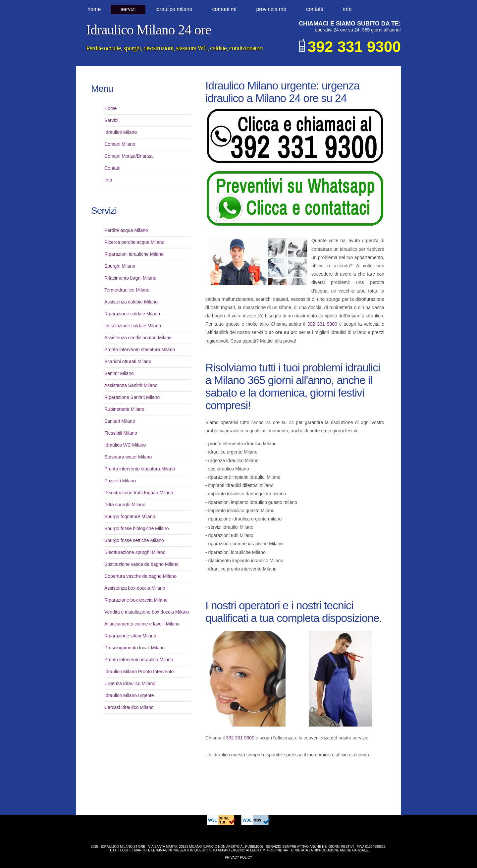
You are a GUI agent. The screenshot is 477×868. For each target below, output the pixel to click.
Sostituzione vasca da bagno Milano (141, 564)
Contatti (315, 9)
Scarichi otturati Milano (128, 361)
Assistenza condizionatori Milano (138, 338)
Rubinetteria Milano (124, 409)
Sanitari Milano (120, 421)
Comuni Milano (120, 144)
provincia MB (271, 9)
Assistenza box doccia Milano (135, 588)
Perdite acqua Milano (126, 230)
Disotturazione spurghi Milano (135, 552)
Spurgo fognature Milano (130, 516)
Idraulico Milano (121, 132)
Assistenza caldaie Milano (131, 302)
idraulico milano (174, 9)
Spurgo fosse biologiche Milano (137, 528)
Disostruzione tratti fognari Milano (139, 493)
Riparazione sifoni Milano (130, 636)
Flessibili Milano (121, 433)
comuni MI (224, 9)
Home (94, 9)
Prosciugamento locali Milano (134, 648)
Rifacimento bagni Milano (130, 278)
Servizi (128, 9)
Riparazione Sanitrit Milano (132, 397)
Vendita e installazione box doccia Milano (147, 612)
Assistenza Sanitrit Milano (131, 385)
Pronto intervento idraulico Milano (139, 660)
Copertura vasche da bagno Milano (140, 576)
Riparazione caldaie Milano (132, 314)
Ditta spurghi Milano (125, 505)
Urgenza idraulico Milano (130, 683)
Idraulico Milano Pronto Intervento (139, 672)
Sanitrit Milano (119, 373)
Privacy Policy (238, 858)
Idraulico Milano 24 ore (149, 30)
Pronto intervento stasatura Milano (140, 350)
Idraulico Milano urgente (129, 695)
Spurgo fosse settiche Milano (134, 540)
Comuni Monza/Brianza (129, 156)
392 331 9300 (322, 324)
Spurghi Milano (120, 266)
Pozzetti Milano (120, 481)
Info (347, 9)
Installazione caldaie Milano (133, 326)
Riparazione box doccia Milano (136, 600)
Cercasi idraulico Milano (129, 707)
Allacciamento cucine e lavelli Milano (142, 624)
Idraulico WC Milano (125, 445)
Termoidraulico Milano (127, 290)
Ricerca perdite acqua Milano (134, 242)
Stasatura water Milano (128, 457)
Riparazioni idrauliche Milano (134, 254)
